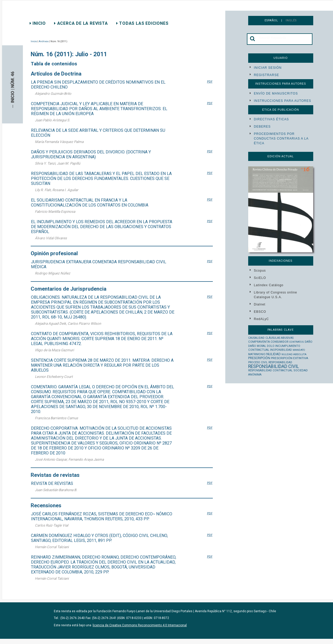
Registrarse (267, 75)
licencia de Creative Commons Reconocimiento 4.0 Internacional (140, 625)
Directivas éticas (271, 119)
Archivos (44, 41)
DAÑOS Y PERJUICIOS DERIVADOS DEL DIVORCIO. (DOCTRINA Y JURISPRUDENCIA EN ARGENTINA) (91, 154)
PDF (210, 82)
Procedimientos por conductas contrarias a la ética (281, 139)
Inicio (38, 23)
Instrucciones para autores (283, 101)
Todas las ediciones (142, 23)
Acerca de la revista (81, 23)
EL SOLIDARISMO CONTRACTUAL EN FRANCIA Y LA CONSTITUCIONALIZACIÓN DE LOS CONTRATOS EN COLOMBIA (90, 203)
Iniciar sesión (268, 68)
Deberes (262, 127)
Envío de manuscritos (276, 93)
